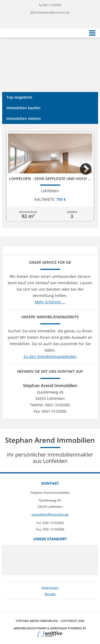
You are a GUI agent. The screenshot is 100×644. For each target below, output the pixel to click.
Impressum (50, 588)
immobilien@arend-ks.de (52, 12)
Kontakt (50, 594)
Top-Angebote (19, 97)
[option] (50, 176)
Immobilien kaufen (23, 108)
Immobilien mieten (24, 118)
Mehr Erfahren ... (50, 302)
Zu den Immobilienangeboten (50, 356)
